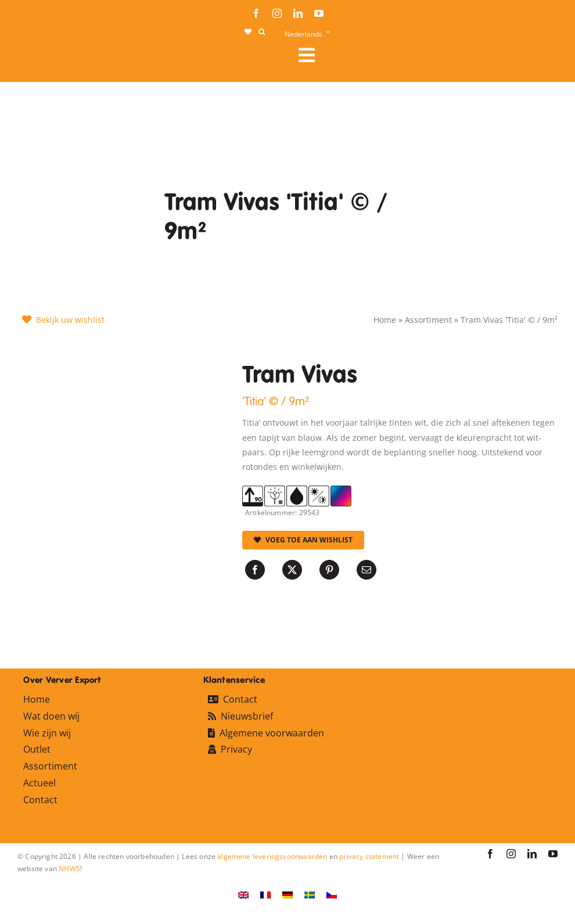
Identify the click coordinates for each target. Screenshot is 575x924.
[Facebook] (255, 570)
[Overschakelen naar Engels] (243, 895)
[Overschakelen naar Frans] (265, 895)
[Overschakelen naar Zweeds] (310, 895)
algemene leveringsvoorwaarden (272, 856)
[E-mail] (366, 570)
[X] (292, 570)
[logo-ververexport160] (41, 58)
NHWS (69, 869)
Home (385, 320)
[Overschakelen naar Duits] (287, 895)
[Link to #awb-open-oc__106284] (423, 55)
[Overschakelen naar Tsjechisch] (332, 895)
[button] (262, 32)
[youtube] (319, 13)
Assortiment (428, 320)
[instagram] (277, 13)
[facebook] (256, 13)
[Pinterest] (329, 570)
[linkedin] (298, 13)
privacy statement (369, 856)
